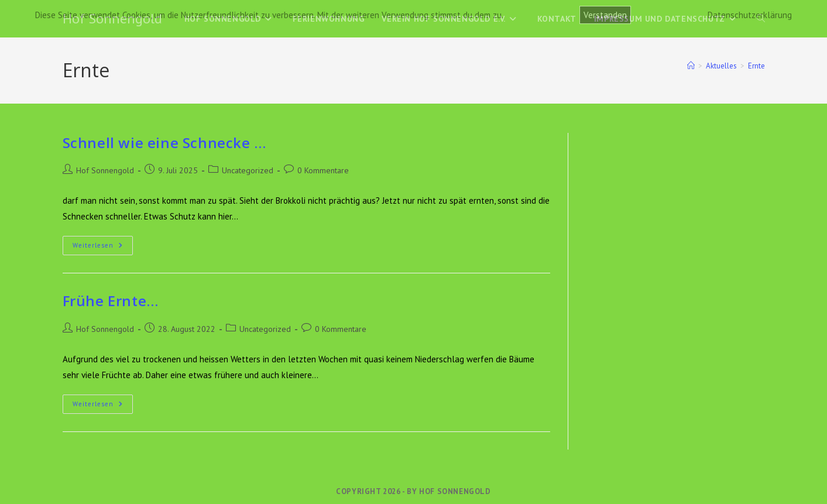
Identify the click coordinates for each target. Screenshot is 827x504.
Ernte (756, 66)
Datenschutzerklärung (750, 15)
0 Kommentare (323, 170)
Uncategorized (248, 170)
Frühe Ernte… (111, 301)
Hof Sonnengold (105, 170)
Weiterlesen (103, 248)
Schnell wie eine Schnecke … (164, 143)
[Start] (691, 66)
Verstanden (605, 15)
